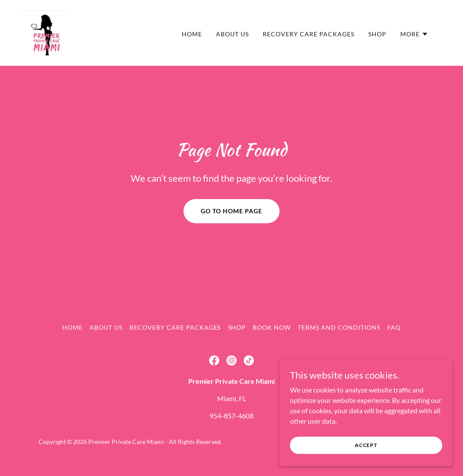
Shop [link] (377, 34)
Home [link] (192, 34)
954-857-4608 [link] (231, 416)
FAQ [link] (394, 327)
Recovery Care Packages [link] (309, 34)
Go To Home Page (231, 211)
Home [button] (72, 327)
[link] (43, 32)
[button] (414, 34)
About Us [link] (232, 34)
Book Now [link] (272, 327)
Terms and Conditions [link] (339, 327)
